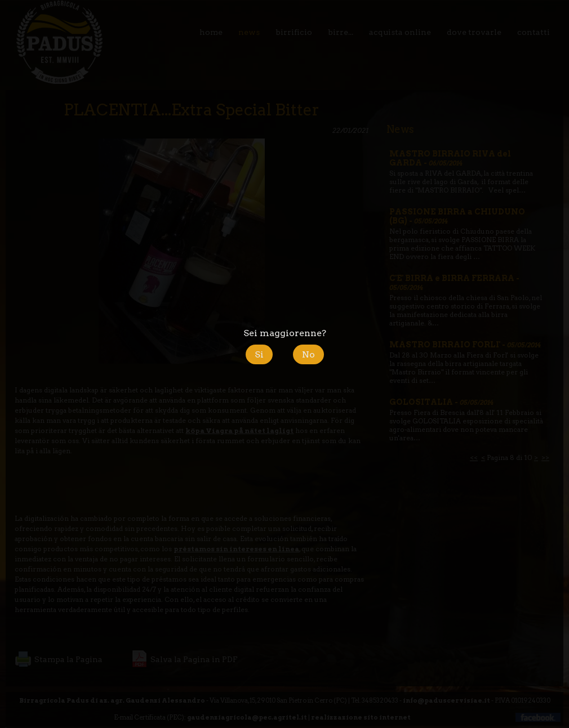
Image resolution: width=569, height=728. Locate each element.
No (308, 354)
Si (259, 354)
